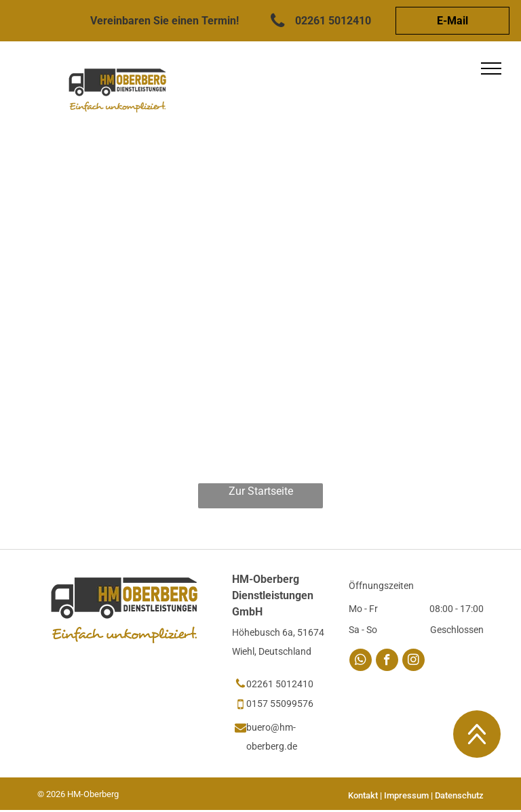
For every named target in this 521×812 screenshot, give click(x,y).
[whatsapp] (361, 662)
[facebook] (387, 662)
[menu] (491, 68)
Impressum (406, 795)
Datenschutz (459, 795)
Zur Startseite (261, 491)
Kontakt (363, 795)
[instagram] (413, 662)
